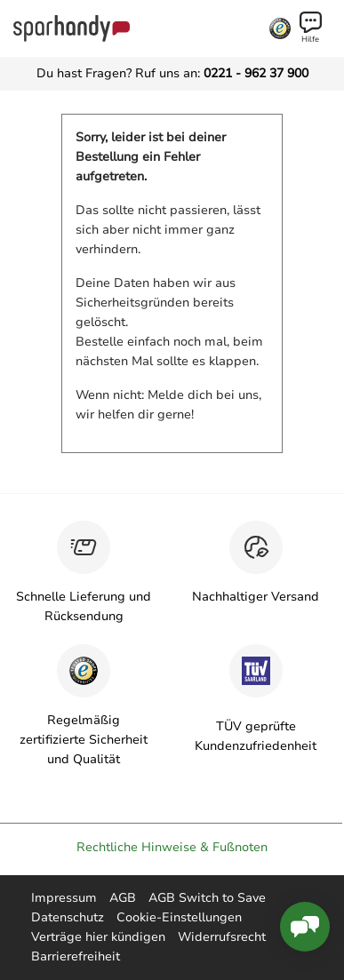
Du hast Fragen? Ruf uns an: (172, 73)
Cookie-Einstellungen (179, 917)
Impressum (64, 898)
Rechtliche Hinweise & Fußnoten (172, 847)
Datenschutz (68, 917)
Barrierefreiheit (76, 956)
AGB (123, 898)
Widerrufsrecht (222, 937)
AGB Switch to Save (207, 898)
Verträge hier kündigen (98, 937)
